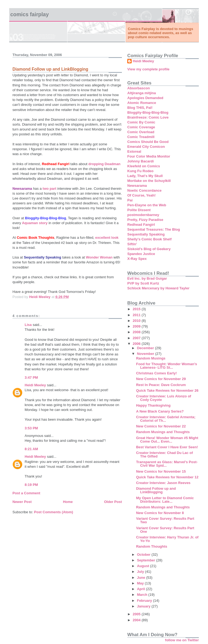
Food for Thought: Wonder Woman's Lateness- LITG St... (166, 366)
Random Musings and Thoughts (163, 432)
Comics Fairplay (30, 14)
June (142, 578)
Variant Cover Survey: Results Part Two (165, 520)
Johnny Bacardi (141, 161)
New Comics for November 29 (161, 379)
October (144, 555)
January (144, 606)
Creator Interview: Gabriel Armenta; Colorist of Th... (166, 419)
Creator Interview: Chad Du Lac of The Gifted (164, 455)
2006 (137, 344)
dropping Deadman (104, 164)
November (146, 354)
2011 (137, 315)
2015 (137, 309)
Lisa (28, 325)
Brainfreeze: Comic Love (148, 117)
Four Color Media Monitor (149, 156)
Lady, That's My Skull (145, 176)
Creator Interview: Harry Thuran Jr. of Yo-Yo (167, 539)
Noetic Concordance (144, 190)
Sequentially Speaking (146, 234)
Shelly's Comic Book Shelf (149, 239)
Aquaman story (34, 223)
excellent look (107, 238)
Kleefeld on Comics (144, 166)
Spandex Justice (141, 254)
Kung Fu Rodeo (140, 171)
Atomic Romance (142, 103)
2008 (137, 332)
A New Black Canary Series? (160, 411)
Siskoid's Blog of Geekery (149, 249)
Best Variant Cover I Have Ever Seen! (167, 447)
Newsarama (137, 186)
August (144, 566)
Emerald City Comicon (146, 147)
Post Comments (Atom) (54, 512)
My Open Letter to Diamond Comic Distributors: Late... (165, 500)
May (141, 583)
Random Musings (151, 358)
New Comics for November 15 (161, 471)
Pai (130, 200)
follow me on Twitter (182, 640)
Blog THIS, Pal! (140, 108)
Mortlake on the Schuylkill (149, 181)
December (146, 348)
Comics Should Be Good (148, 142)
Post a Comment (26, 493)
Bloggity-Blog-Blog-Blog (148, 112)
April (142, 589)
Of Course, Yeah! (142, 195)
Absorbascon (139, 88)
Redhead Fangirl (141, 225)
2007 (137, 338)
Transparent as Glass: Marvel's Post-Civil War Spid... (167, 464)
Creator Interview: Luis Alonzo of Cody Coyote (163, 398)
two (45, 189)
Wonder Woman (100, 257)
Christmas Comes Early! (156, 373)
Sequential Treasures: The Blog (154, 229)
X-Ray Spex (137, 259)
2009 (137, 326)
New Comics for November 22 (161, 426)
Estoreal (134, 151)
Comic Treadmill (141, 137)
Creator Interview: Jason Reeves (163, 483)
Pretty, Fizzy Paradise (145, 220)
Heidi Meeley (35, 385)
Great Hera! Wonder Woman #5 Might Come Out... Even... (167, 440)
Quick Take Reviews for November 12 (167, 477)
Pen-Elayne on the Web (147, 205)
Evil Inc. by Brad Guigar (147, 278)
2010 (137, 321)
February (145, 601)
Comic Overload (141, 132)
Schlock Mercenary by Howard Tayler (158, 288)
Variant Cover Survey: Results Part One (165, 530)
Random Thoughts (152, 546)
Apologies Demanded (145, 98)
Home (68, 502)
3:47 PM (31, 377)
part (53, 189)
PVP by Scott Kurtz (143, 283)
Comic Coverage (141, 127)
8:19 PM (31, 485)
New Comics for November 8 (160, 513)
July (141, 572)
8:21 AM (31, 449)
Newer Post (22, 502)
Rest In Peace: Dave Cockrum (161, 385)
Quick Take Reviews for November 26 (167, 390)
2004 (137, 620)
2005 (137, 614)
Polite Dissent (139, 210)
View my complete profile (148, 69)
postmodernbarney (143, 215)
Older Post (113, 502)
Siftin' (132, 244)
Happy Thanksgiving (153, 405)
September (147, 560)
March (143, 595)
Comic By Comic (141, 122)
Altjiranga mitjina (142, 93)
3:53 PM (31, 428)
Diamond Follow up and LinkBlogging (156, 490)
